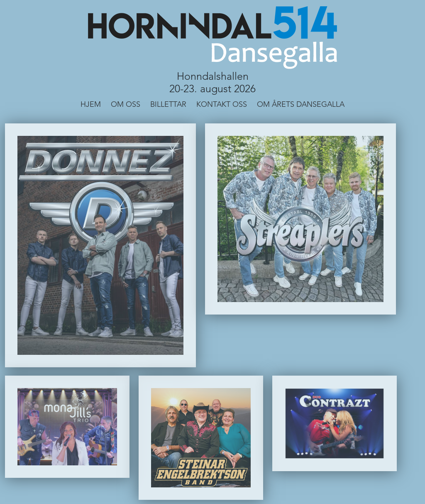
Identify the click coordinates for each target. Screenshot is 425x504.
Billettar (168, 105)
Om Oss (126, 105)
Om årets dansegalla (301, 105)
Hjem (91, 105)
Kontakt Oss (222, 105)
